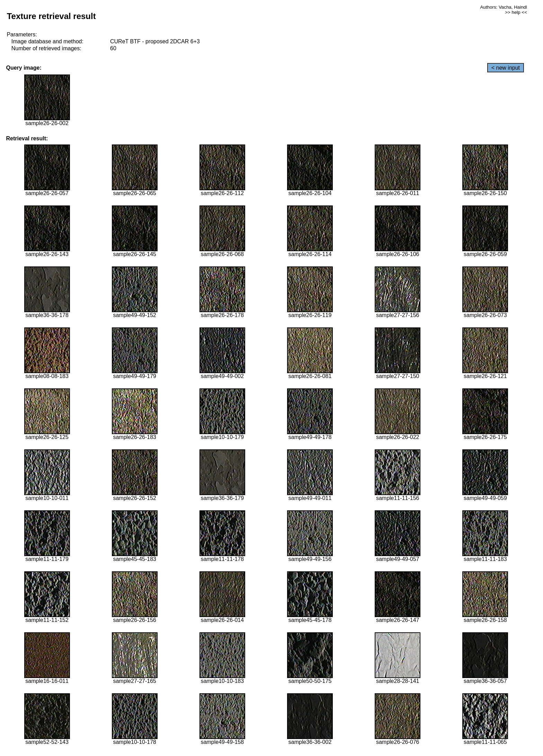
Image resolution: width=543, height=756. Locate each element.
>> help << (516, 12)
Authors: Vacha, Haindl (504, 7)
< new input (506, 68)
